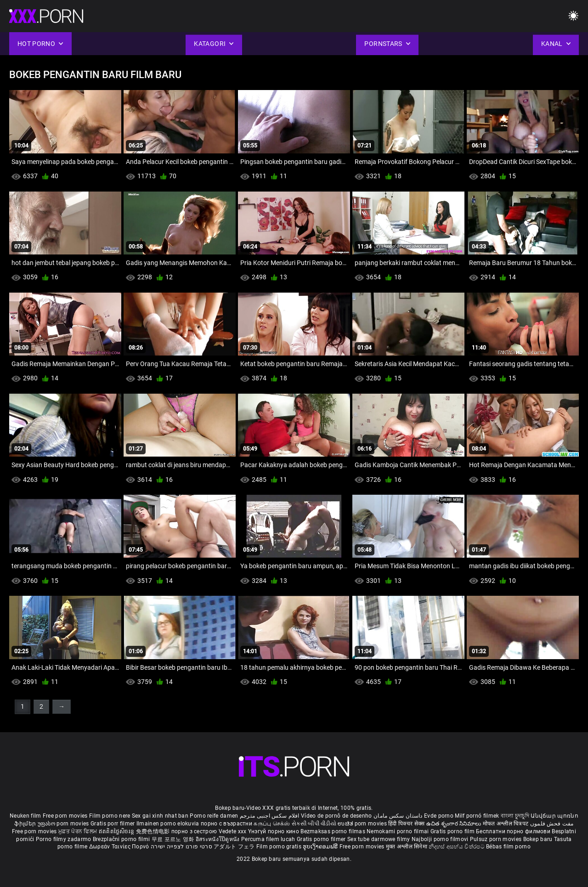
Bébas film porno (508, 847)
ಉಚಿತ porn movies (363, 824)
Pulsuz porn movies (497, 839)
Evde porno (439, 816)
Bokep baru (538, 839)
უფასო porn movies (64, 824)
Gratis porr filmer (113, 824)
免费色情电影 (154, 831)
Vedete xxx (233, 831)
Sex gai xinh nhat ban (160, 816)
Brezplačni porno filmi (122, 839)
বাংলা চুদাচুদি (515, 816)
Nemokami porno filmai (399, 831)
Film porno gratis (280, 847)
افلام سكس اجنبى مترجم (270, 816)
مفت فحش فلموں (552, 824)
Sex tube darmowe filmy (379, 839)
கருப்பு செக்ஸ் (272, 824)
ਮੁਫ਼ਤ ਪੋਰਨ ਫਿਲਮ (79, 831)
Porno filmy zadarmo (64, 839)
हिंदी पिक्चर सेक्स (406, 824)
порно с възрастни (226, 824)
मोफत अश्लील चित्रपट (506, 824)
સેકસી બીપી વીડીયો (314, 824)
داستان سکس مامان (398, 816)
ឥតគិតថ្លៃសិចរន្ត (117, 831)
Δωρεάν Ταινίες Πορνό (120, 847)
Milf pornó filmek (477, 816)
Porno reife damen (214, 816)
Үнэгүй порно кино (274, 831)
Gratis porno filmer (322, 839)
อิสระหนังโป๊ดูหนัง (218, 839)
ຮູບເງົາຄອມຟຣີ (321, 847)
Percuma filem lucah (269, 839)
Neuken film (25, 816)
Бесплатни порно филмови (514, 831)
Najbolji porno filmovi (440, 839)
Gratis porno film (453, 831)
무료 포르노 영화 (174, 839)
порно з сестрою (194, 831)
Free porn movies (66, 816)
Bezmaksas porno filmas (334, 831)
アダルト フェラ (234, 847)
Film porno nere (110, 816)
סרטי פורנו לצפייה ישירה (181, 847)
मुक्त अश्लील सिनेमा (407, 847)
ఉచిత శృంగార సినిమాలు (455, 824)
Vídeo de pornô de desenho (336, 816)
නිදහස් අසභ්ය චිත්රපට (457, 847)
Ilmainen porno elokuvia (169, 824)
